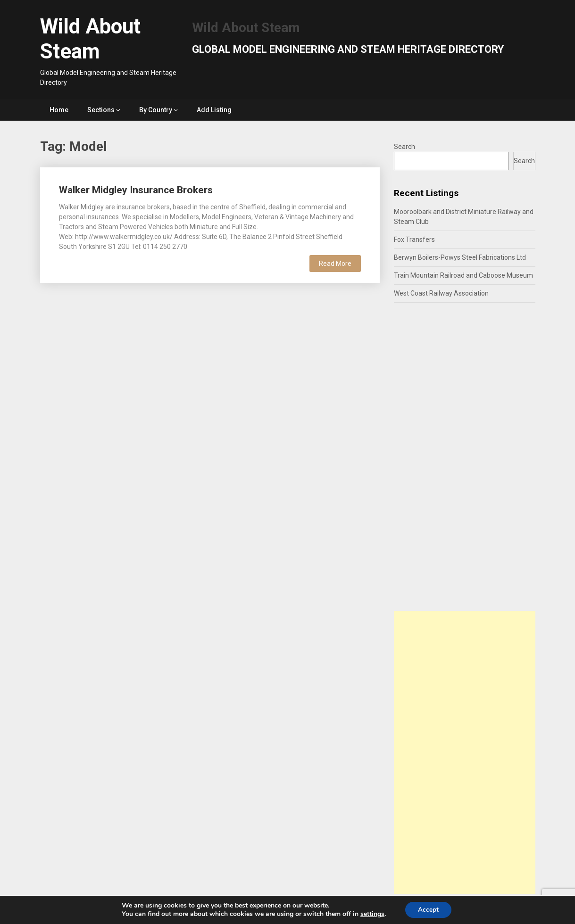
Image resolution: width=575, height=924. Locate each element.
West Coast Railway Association (441, 293)
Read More (335, 264)
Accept (428, 909)
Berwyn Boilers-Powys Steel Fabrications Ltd (460, 257)
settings (371, 914)
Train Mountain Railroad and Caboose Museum (463, 275)
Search (404, 147)
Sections (101, 110)
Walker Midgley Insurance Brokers (136, 190)
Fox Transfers (414, 239)
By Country (156, 110)
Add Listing (214, 110)
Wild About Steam (90, 39)
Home (59, 110)
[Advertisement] (465, 752)
